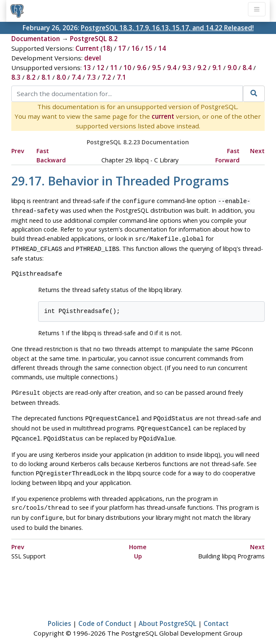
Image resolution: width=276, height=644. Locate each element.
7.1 (121, 77)
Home (138, 537)
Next (257, 151)
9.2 (202, 68)
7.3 (91, 77)
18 (106, 48)
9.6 (142, 68)
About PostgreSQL (168, 613)
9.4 (172, 68)
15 (149, 48)
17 (122, 48)
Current (87, 48)
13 (87, 68)
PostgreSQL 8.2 (94, 39)
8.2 (31, 77)
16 (135, 48)
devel (93, 58)
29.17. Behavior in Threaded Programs (120, 181)
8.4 (247, 68)
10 (127, 68)
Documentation (36, 39)
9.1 (217, 68)
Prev (18, 151)
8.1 (46, 77)
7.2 (106, 77)
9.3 (187, 68)
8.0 (61, 77)
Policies (59, 613)
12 (101, 68)
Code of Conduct (105, 613)
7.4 (76, 77)
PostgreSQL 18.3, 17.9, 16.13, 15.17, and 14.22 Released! (167, 28)
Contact (216, 613)
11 (114, 68)
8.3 (16, 77)
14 (162, 48)
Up (138, 546)
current (163, 116)
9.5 (157, 68)
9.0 (232, 68)
